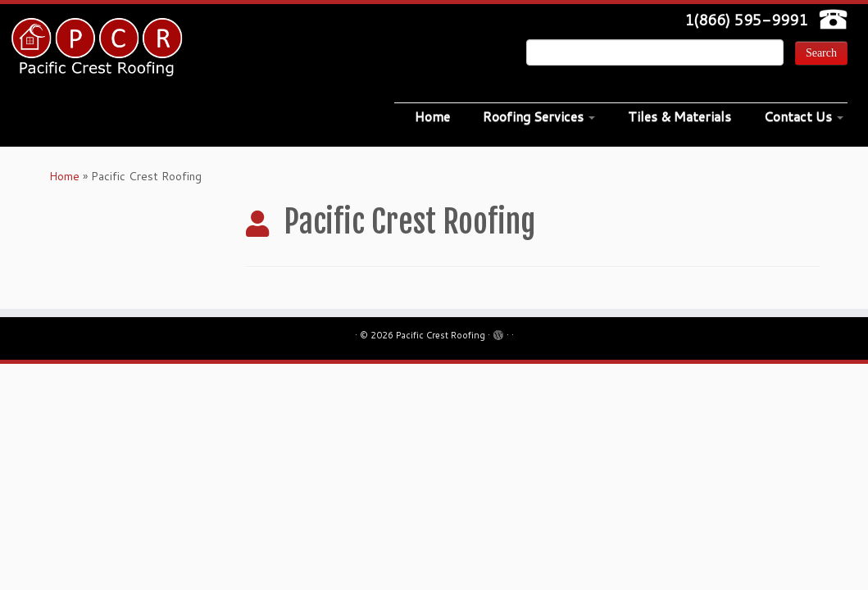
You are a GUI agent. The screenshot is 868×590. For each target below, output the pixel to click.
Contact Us (804, 116)
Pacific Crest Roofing (441, 335)
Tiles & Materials (679, 116)
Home (432, 116)
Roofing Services (539, 116)
